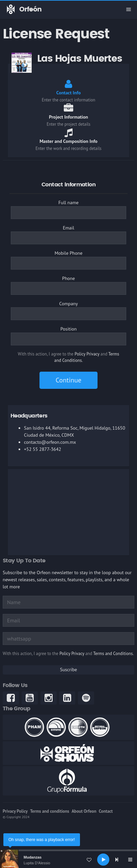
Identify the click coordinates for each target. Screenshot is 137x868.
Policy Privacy (87, 354)
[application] (68, 860)
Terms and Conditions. (113, 654)
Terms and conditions (50, 811)
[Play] (103, 860)
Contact (106, 811)
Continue (68, 380)
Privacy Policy (15, 811)
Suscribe (68, 670)
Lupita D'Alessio (37, 863)
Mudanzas (33, 857)
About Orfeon (84, 811)
